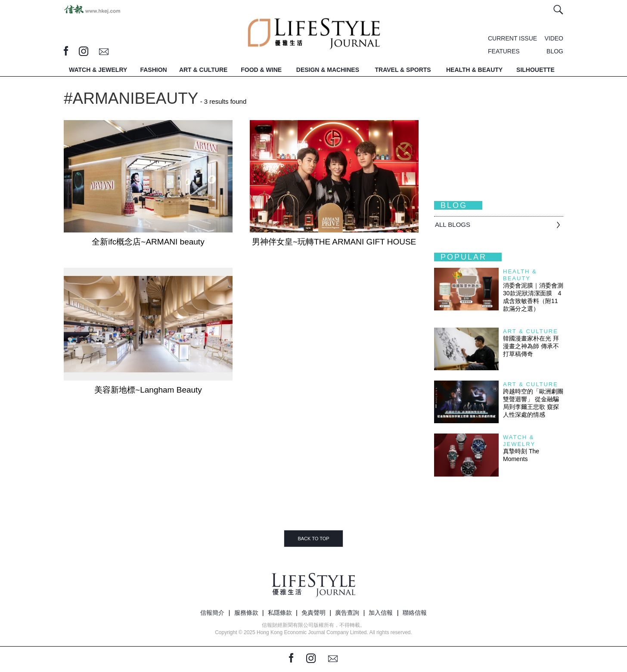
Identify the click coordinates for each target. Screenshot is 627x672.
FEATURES (504, 51)
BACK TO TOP (313, 539)
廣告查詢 (347, 613)
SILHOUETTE (535, 70)
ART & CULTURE (203, 70)
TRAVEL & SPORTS (403, 70)
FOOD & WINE (261, 70)
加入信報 (381, 613)
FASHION (153, 70)
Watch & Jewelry (519, 441)
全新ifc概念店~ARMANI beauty (148, 242)
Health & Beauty (520, 275)
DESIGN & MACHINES (328, 70)
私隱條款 (280, 613)
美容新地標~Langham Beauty (148, 390)
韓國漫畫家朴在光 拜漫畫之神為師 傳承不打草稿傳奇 (531, 346)
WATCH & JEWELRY (98, 70)
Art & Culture (531, 331)
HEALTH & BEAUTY (474, 70)
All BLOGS (453, 225)
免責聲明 (313, 613)
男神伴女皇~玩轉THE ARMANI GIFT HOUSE (334, 242)
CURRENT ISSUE (512, 38)
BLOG (555, 51)
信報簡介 (212, 613)
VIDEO (554, 38)
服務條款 (246, 613)
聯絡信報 (415, 613)
